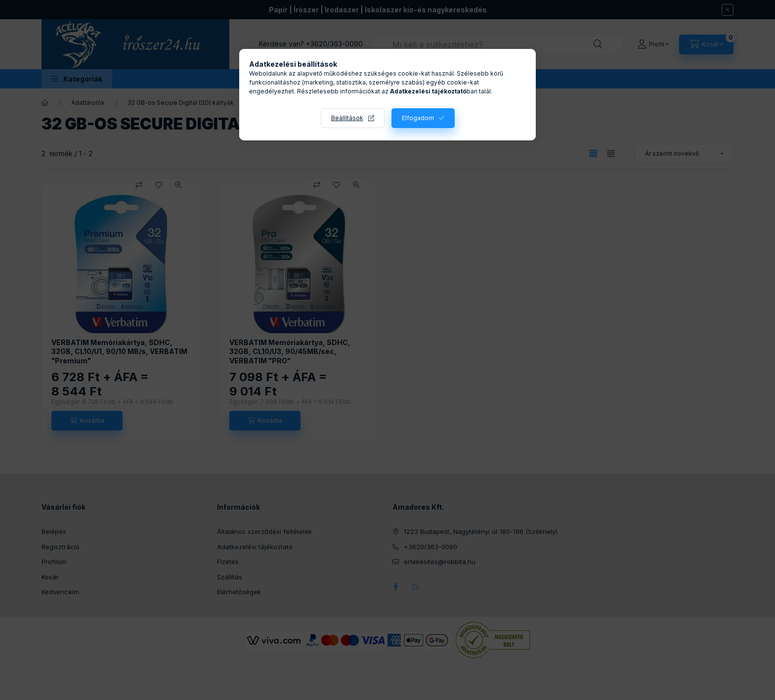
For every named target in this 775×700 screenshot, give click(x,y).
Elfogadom (418, 118)
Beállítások (347, 118)
